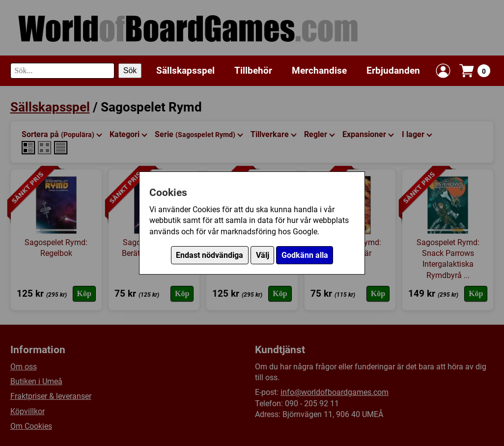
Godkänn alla (305, 255)
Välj (263, 255)
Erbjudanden (393, 70)
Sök (130, 70)
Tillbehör (253, 70)
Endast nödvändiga (210, 255)
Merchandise (319, 70)
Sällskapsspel (185, 70)
